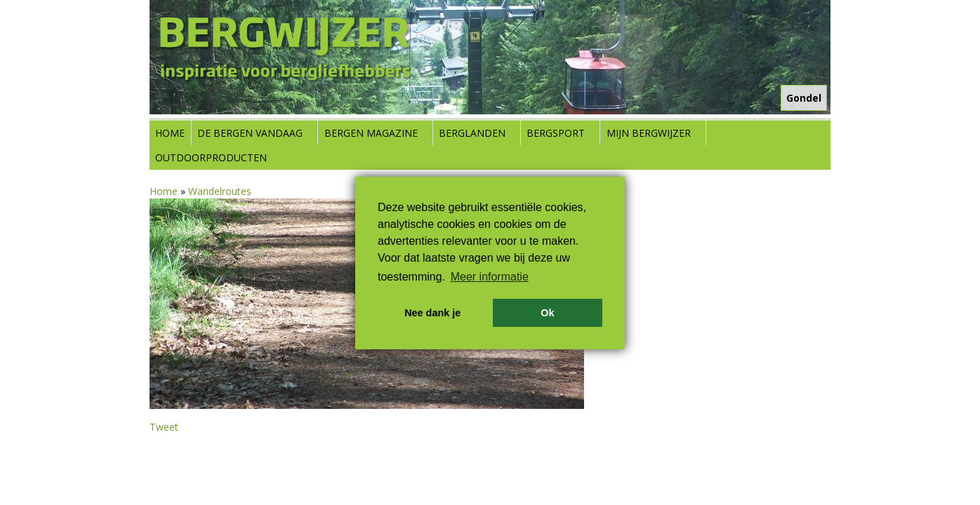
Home (170, 133)
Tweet (164, 427)
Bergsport (556, 133)
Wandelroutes (220, 191)
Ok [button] (547, 313)
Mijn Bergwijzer (649, 133)
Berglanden (472, 133)
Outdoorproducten (211, 157)
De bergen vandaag (250, 133)
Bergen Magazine (371, 133)
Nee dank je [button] (432, 313)
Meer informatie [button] (490, 277)
